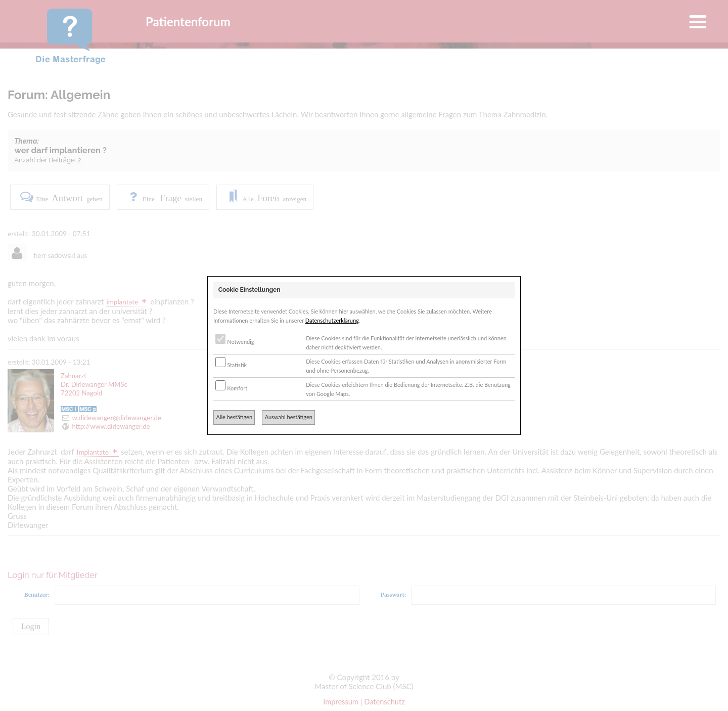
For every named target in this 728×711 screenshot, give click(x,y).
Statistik (231, 365)
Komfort (231, 388)
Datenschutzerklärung (332, 320)
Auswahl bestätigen (289, 417)
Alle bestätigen (234, 417)
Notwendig (235, 342)
